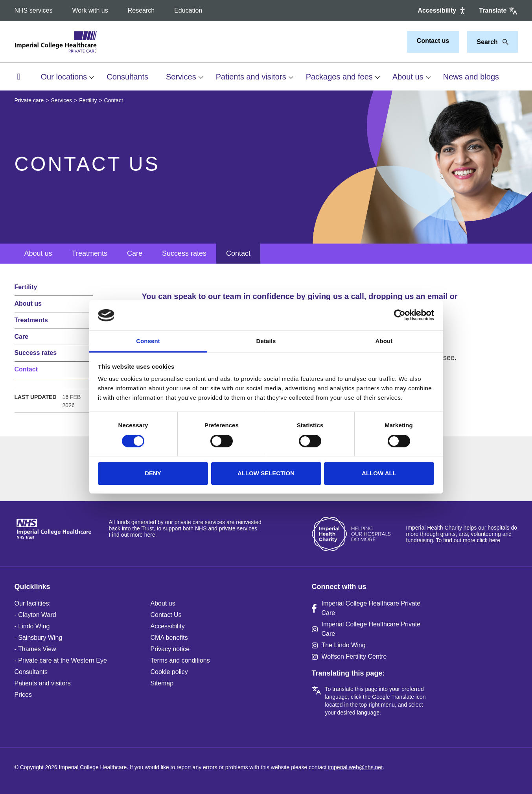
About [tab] (384, 341)
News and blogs (471, 77)
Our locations (64, 77)
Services (181, 77)
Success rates (184, 253)
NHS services (34, 10)
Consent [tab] (148, 341)
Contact (238, 253)
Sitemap (162, 683)
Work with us (90, 10)
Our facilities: (33, 603)
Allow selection (266, 473)
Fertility (88, 100)
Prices (23, 695)
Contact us (433, 41)
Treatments (90, 253)
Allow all (379, 473)
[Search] (503, 42)
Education (188, 10)
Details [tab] (266, 341)
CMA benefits (169, 638)
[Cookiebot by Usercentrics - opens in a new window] (400, 315)
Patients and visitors (251, 77)
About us (408, 77)
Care (135, 253)
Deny (153, 473)
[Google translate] (498, 11)
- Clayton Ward (35, 615)
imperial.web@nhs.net (355, 767)
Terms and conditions (180, 660)
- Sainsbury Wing (39, 638)
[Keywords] (488, 42)
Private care (29, 100)
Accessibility (168, 626)
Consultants (127, 77)
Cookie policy (169, 672)
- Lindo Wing (32, 626)
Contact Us (166, 615)
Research (141, 10)
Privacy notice (170, 649)
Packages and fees (339, 77)
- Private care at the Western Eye (61, 660)
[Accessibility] (442, 11)
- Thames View (35, 649)
